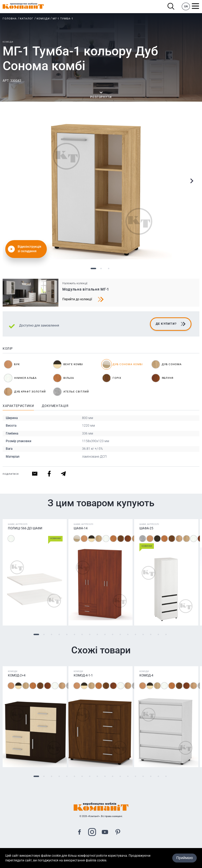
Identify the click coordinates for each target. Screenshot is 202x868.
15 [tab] (143, 635)
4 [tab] (59, 635)
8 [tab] (90, 635)
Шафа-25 (146, 528)
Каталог (27, 19)
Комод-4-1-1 (83, 675)
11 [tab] (112, 635)
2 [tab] (101, 269)
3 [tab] (109, 269)
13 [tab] (128, 635)
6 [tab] (74, 635)
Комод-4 (146, 675)
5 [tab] (67, 635)
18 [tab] (166, 635)
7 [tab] (82, 635)
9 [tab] (97, 635)
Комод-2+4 (17, 675)
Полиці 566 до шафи (25, 528)
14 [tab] (135, 635)
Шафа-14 (81, 528)
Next (191, 181)
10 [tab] (105, 635)
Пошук (171, 6)
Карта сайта (101, 852)
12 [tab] (120, 635)
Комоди (43, 19)
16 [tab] (151, 635)
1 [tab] (94, 269)
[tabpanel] (101, 188)
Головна (10, 19)
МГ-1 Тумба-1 (63, 19)
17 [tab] (158, 635)
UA (186, 6)
